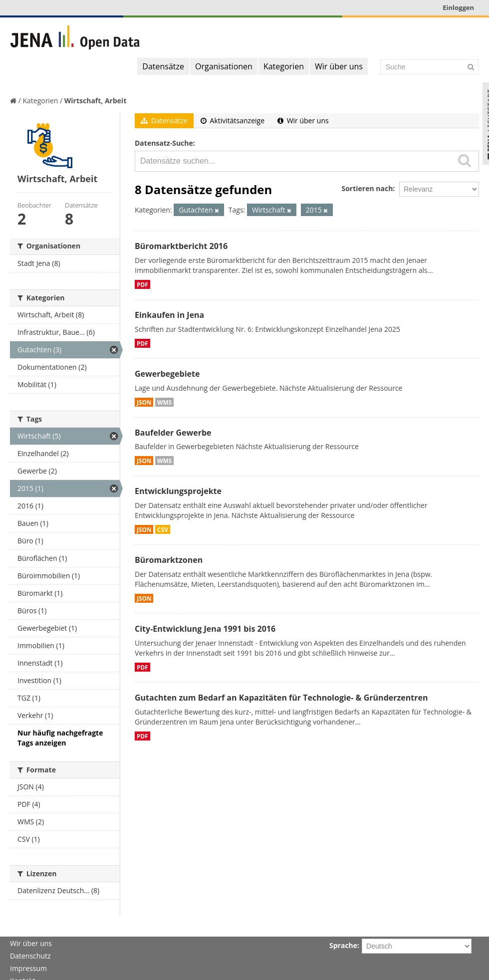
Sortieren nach (367, 188)
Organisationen (224, 66)
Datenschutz (30, 956)
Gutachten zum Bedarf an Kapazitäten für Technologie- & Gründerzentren (281, 698)
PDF (142, 284)
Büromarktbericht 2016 (181, 246)
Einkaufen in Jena (169, 315)
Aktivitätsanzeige (233, 121)
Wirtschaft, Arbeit (96, 101)
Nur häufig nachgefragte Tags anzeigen (60, 738)
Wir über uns (339, 66)
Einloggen (458, 7)
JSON (144, 402)
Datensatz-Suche (164, 143)
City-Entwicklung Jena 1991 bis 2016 (205, 629)
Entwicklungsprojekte (178, 491)
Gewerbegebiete (167, 374)
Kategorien (284, 66)
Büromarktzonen (169, 560)
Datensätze (163, 66)
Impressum (28, 968)
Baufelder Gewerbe (173, 433)
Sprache (343, 945)
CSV (163, 529)
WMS (164, 402)
